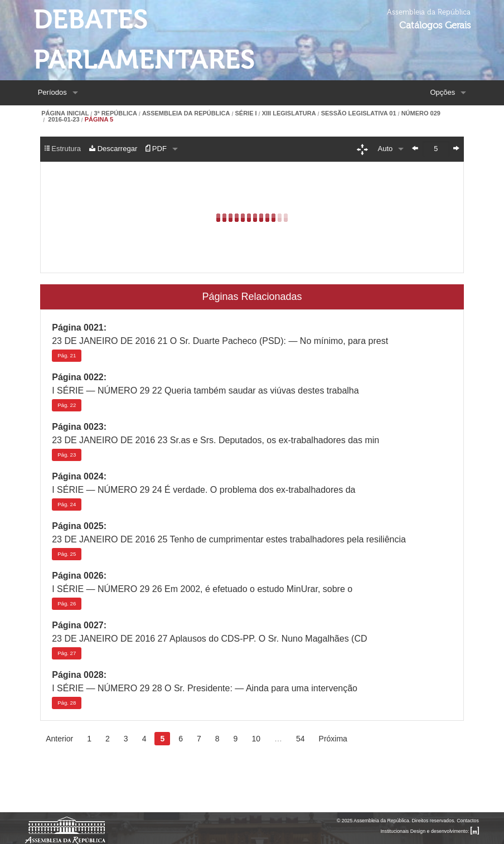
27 (67, 653)
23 (67, 455)
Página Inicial (65, 113)
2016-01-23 (63, 120)
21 (67, 355)
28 (67, 703)
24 (67, 504)
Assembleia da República (186, 113)
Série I (246, 113)
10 (256, 739)
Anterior (59, 739)
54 (301, 739)
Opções (442, 92)
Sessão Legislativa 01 (359, 113)
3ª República (115, 113)
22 (67, 405)
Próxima (333, 739)
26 (67, 603)
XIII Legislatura (289, 113)
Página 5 (99, 120)
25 (67, 554)
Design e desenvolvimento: (445, 831)
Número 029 (421, 113)
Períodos (52, 92)
